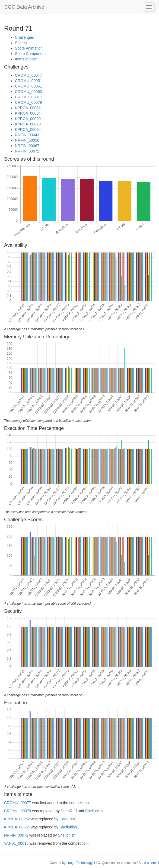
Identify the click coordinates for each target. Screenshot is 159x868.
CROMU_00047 (28, 75)
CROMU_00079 (28, 102)
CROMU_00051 (28, 81)
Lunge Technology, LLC (83, 863)
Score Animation (29, 48)
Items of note (26, 59)
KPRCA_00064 (28, 113)
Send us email (149, 863)
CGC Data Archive (24, 7)
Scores (21, 43)
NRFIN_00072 (27, 151)
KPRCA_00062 (28, 108)
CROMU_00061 (28, 86)
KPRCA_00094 (28, 129)
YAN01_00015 (16, 843)
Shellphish (94, 811)
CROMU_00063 (28, 92)
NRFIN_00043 (27, 135)
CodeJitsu (68, 819)
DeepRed (69, 811)
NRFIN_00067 (27, 146)
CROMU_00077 (28, 97)
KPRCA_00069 (28, 119)
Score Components (31, 54)
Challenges (24, 37)
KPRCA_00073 (28, 124)
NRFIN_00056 (27, 140)
